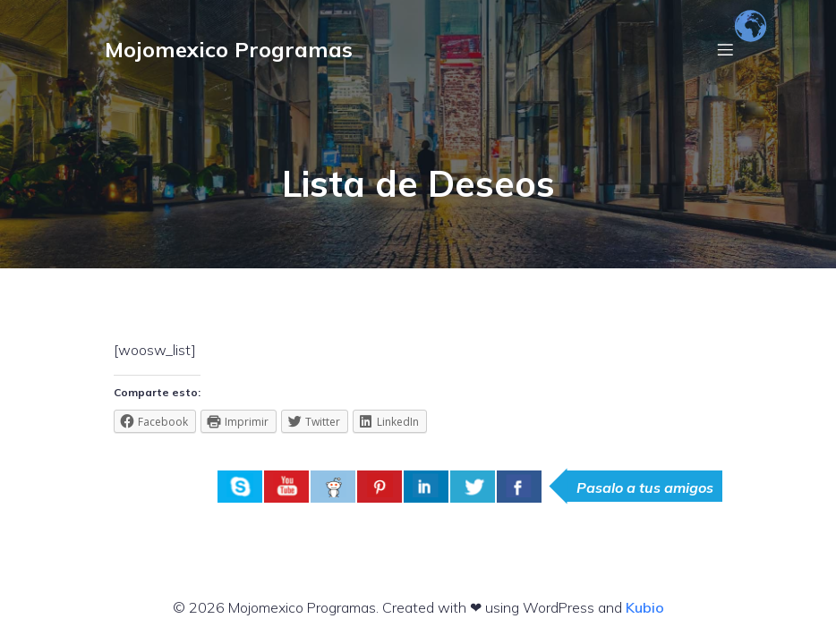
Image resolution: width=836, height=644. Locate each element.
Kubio (645, 607)
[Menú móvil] (725, 49)
